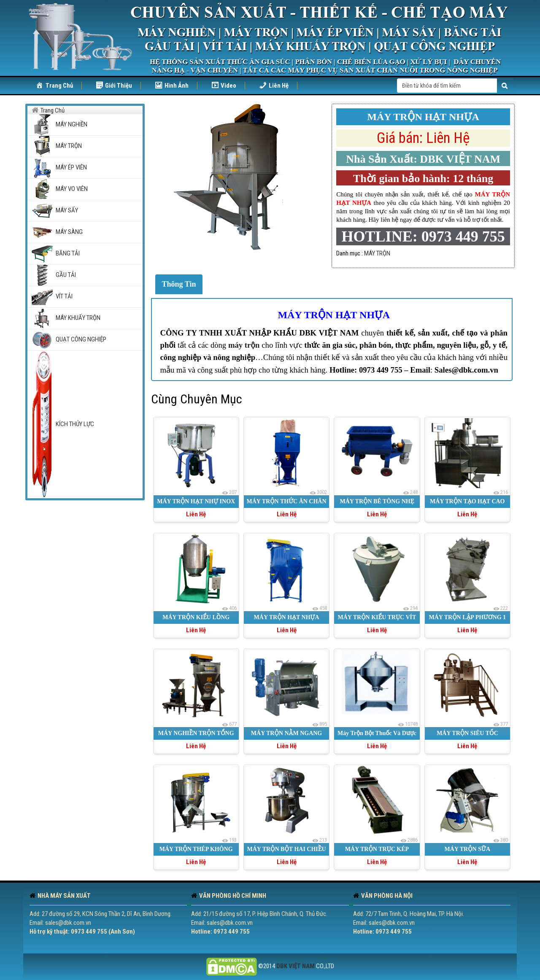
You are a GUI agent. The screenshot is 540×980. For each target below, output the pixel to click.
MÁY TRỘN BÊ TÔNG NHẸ (377, 501)
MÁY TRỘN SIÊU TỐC (467, 733)
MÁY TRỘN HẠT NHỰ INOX (196, 501)
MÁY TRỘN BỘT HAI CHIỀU (286, 849)
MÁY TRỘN (377, 253)
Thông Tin (179, 284)
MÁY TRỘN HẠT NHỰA (334, 315)
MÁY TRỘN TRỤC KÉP (377, 849)
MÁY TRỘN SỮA (467, 849)
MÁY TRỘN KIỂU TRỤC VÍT (377, 617)
